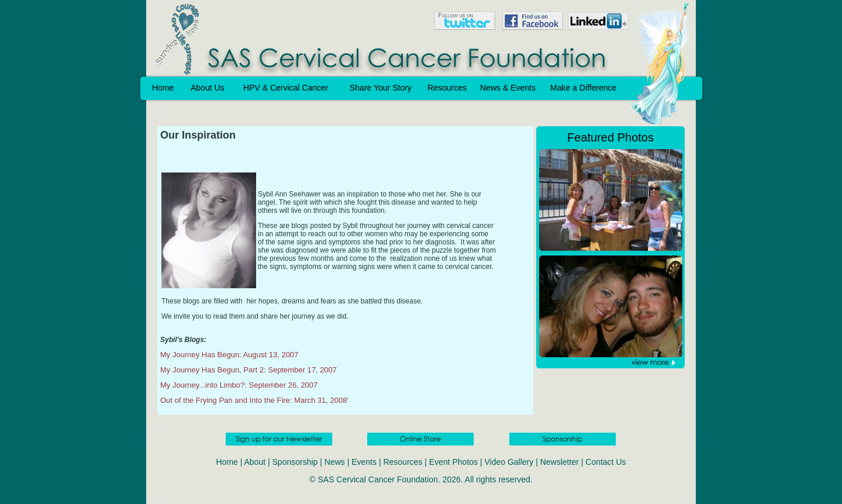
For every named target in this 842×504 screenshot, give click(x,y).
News (335, 462)
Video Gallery (509, 462)
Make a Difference (583, 88)
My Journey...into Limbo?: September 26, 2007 (239, 385)
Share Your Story (381, 88)
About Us (208, 88)
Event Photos (453, 462)
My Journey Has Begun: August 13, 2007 (229, 355)
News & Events (508, 88)
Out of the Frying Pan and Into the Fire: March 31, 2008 (253, 400)
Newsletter (560, 462)
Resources (447, 88)
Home (163, 88)
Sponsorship (295, 462)
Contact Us (605, 462)
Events (364, 462)
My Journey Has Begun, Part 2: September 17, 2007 (249, 370)
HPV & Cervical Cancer (286, 88)
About (255, 462)
